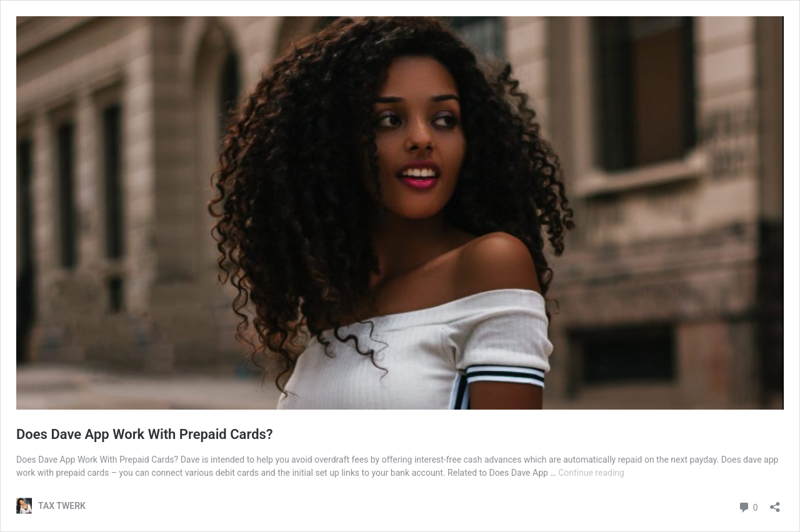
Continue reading (591, 473)
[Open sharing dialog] (775, 503)
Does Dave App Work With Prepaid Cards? (145, 434)
